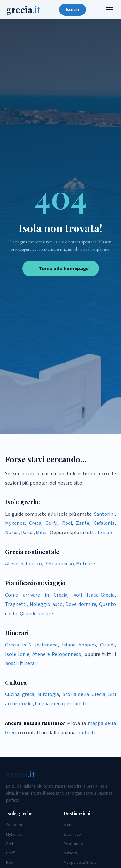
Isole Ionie (17, 654)
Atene (12, 564)
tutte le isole (99, 533)
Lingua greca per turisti (60, 704)
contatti (86, 733)
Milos (42, 533)
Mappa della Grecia (80, 863)
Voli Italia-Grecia (94, 595)
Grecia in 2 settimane (31, 645)
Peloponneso (59, 564)
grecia (23, 10)
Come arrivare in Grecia (36, 595)
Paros (27, 533)
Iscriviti (73, 10)
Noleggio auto (46, 604)
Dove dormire (81, 604)
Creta (35, 523)
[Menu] (110, 10)
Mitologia (48, 694)
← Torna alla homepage (61, 269)
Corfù (51, 523)
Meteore (86, 564)
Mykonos (15, 523)
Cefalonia (104, 523)
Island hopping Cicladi (88, 645)
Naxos (12, 533)
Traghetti (16, 604)
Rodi (67, 523)
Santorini (104, 514)
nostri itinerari (21, 663)
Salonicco (31, 564)
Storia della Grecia (84, 694)
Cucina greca (20, 694)
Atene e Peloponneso (57, 654)
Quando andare (36, 614)
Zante (83, 523)
